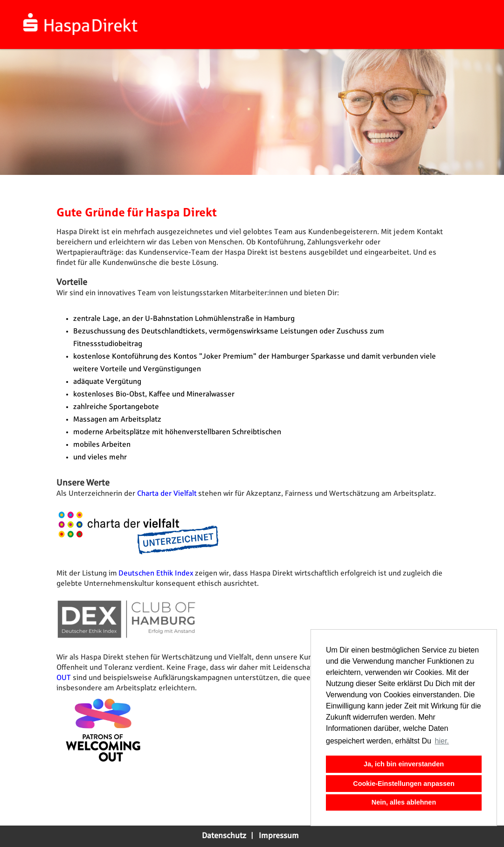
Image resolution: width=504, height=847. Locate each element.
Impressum (279, 836)
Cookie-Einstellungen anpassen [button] (404, 784)
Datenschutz (224, 836)
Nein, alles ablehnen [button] (404, 802)
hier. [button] (442, 741)
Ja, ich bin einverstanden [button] (404, 764)
